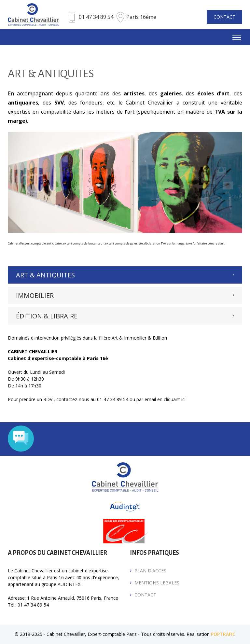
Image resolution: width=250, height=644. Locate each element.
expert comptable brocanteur (83, 243)
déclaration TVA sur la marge (164, 243)
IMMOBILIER (35, 295)
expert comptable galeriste (124, 243)
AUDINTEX (69, 584)
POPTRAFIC (223, 634)
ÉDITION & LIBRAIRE (47, 316)
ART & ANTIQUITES (45, 275)
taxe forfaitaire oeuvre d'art (205, 243)
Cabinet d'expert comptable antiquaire (35, 243)
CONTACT (224, 17)
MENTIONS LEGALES (157, 583)
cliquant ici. (175, 399)
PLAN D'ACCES (150, 571)
